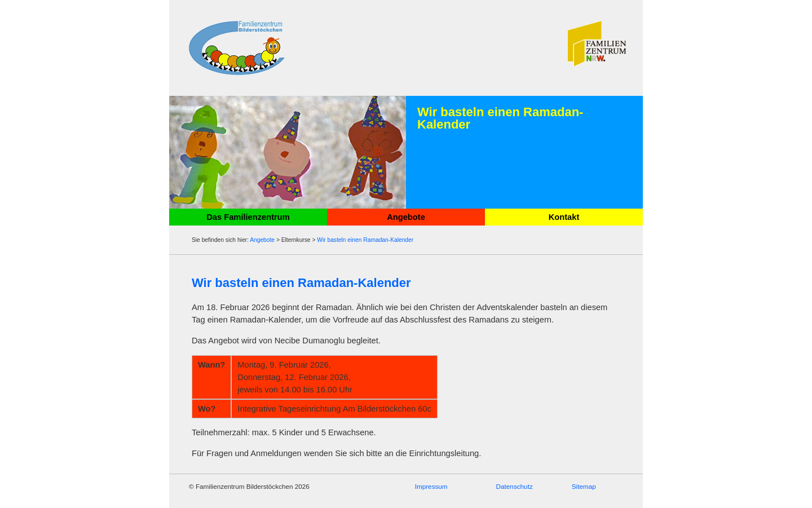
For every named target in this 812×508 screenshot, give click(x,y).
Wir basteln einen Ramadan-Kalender (365, 240)
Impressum (431, 486)
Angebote (406, 217)
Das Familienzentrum (248, 217)
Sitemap (584, 486)
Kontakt (564, 217)
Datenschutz (515, 486)
